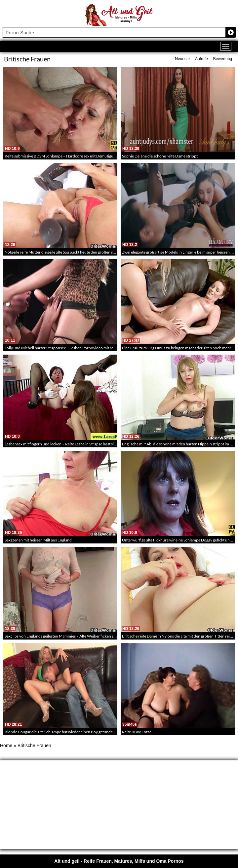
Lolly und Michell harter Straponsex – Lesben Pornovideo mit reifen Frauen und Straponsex (83, 348)
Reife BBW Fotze (137, 732)
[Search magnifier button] (231, 32)
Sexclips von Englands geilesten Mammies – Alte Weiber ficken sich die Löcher (71, 636)
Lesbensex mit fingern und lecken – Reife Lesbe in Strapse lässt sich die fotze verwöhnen (79, 444)
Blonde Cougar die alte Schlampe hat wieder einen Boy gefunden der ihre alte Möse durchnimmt (87, 732)
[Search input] (114, 32)
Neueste (182, 59)
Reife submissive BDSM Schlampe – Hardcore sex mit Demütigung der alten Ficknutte (78, 156)
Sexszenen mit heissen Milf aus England (38, 540)
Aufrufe (201, 59)
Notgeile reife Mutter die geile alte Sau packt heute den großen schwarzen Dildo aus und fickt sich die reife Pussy (100, 252)
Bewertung (223, 59)
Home (6, 746)
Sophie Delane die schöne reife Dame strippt (160, 156)
